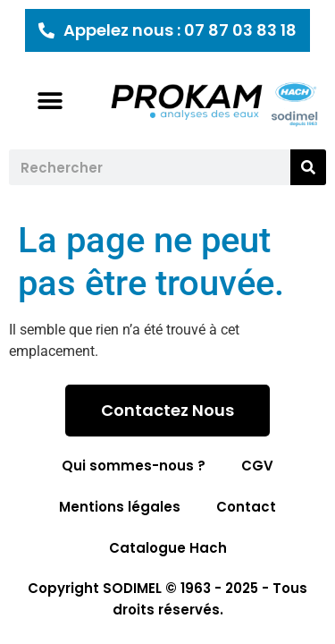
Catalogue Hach (168, 548)
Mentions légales (120, 507)
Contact (246, 507)
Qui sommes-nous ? (134, 466)
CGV (257, 466)
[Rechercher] (308, 167)
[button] (50, 101)
